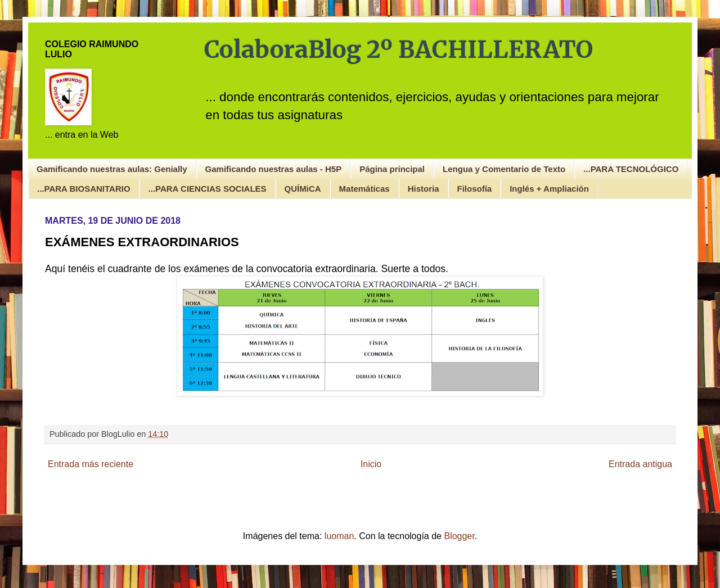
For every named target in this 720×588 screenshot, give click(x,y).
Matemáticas (364, 189)
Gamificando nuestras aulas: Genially (112, 169)
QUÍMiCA (303, 189)
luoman (339, 536)
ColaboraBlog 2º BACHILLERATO (399, 49)
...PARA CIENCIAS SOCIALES (208, 189)
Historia (424, 189)
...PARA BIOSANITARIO (84, 189)
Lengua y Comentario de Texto (504, 169)
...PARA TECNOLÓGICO (631, 169)
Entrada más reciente (91, 464)
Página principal (392, 169)
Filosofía (475, 189)
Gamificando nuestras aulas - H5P (274, 169)
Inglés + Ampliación (549, 189)
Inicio (371, 464)
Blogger (459, 536)
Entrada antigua (640, 464)
